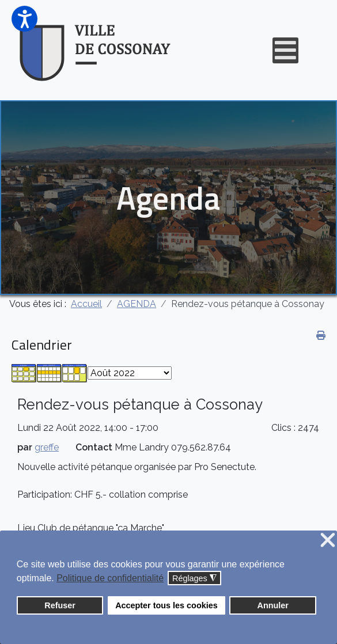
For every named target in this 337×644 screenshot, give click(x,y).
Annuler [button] (273, 605)
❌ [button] (328, 541)
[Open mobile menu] (285, 50)
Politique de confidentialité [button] (110, 578)
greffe (47, 447)
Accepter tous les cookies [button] (166, 605)
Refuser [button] (60, 605)
